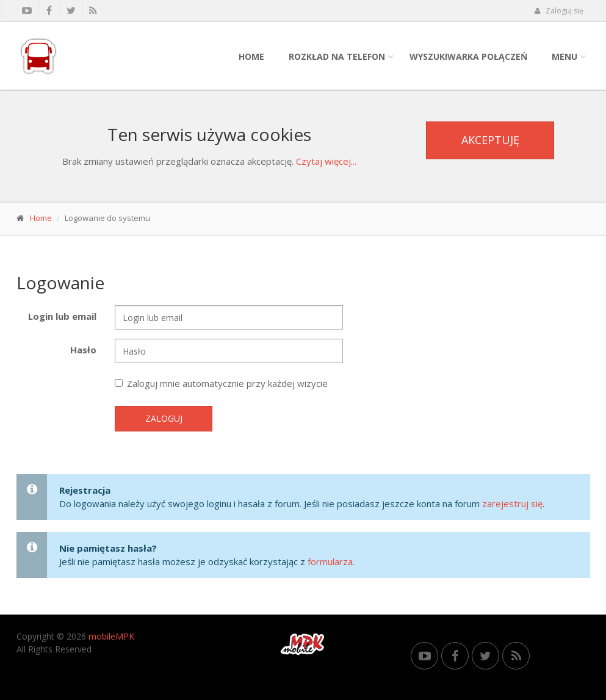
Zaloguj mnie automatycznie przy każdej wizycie (221, 383)
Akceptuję (490, 140)
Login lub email (62, 316)
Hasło (83, 350)
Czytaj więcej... (326, 161)
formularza (330, 561)
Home (251, 56)
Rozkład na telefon (337, 56)
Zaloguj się (559, 11)
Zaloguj (164, 418)
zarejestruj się (512, 503)
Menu (565, 56)
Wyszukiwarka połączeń (468, 56)
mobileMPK (111, 636)
